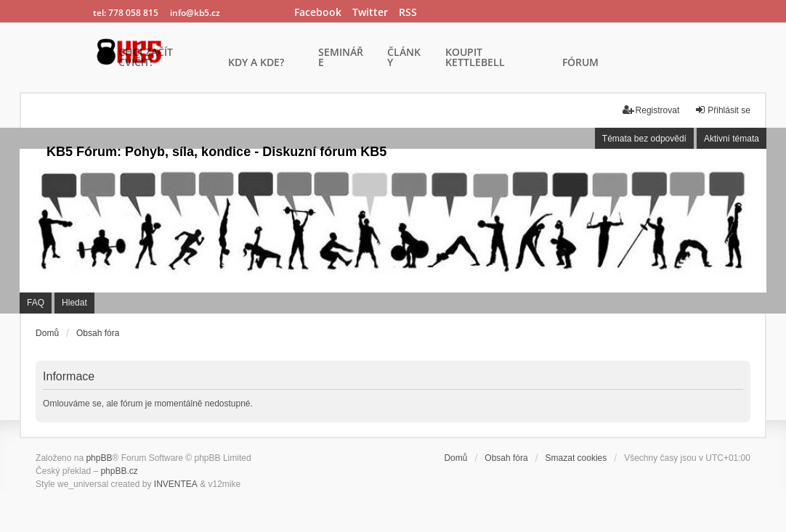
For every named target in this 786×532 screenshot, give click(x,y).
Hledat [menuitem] (74, 303)
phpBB (99, 458)
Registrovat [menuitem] (651, 110)
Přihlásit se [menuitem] (722, 110)
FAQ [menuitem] (36, 303)
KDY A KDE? (256, 63)
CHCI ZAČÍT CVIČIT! (146, 58)
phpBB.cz (119, 471)
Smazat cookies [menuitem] (576, 458)
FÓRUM (580, 63)
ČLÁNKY (404, 58)
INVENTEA (176, 484)
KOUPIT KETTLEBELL (475, 58)
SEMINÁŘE (341, 58)
